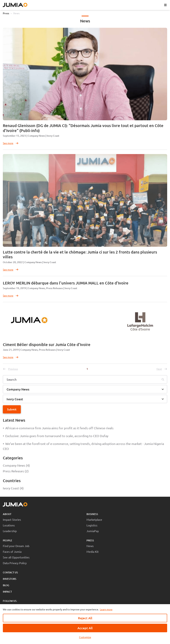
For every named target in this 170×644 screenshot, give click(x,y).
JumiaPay (93, 531)
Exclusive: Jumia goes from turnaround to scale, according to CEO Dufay (56, 436)
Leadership (10, 531)
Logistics (92, 525)
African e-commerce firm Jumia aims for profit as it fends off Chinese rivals (58, 428)
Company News (36, 136)
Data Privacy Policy (15, 563)
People (7, 540)
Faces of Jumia (12, 551)
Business (92, 514)
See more (11, 143)
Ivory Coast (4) (13, 488)
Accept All (85, 628)
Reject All (85, 618)
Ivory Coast (53, 136)
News (16, 13)
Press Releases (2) (16, 471)
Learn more (106, 609)
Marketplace (94, 519)
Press (6, 13)
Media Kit (93, 551)
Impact (7, 592)
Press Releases (55, 288)
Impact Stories (12, 519)
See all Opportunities (16, 557)
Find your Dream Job (16, 546)
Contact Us (10, 572)
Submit (12, 409)
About (7, 514)
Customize (85, 637)
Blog (6, 585)
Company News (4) (16, 465)
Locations (9, 525)
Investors (10, 579)
